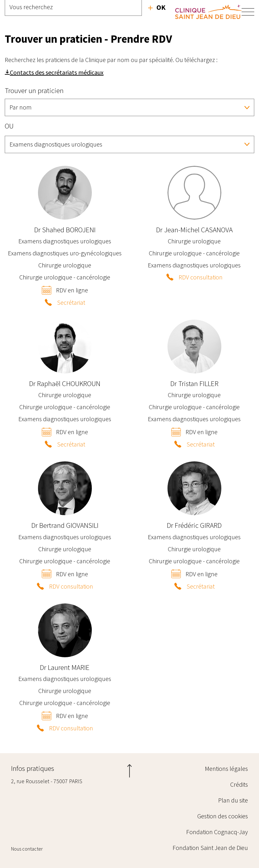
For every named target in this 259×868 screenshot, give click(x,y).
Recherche (157, 7)
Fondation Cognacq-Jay (217, 832)
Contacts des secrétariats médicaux (57, 72)
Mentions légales (226, 768)
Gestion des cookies (223, 816)
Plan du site (233, 800)
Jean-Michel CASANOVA (194, 230)
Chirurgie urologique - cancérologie (65, 277)
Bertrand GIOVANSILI (65, 525)
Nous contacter (27, 849)
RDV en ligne (72, 290)
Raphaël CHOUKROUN (65, 383)
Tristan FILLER (194, 383)
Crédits (239, 784)
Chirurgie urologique (65, 265)
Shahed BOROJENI (65, 230)
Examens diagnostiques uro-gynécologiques (65, 253)
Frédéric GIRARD (194, 525)
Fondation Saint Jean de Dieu (210, 848)
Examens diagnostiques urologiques (65, 241)
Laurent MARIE (65, 667)
